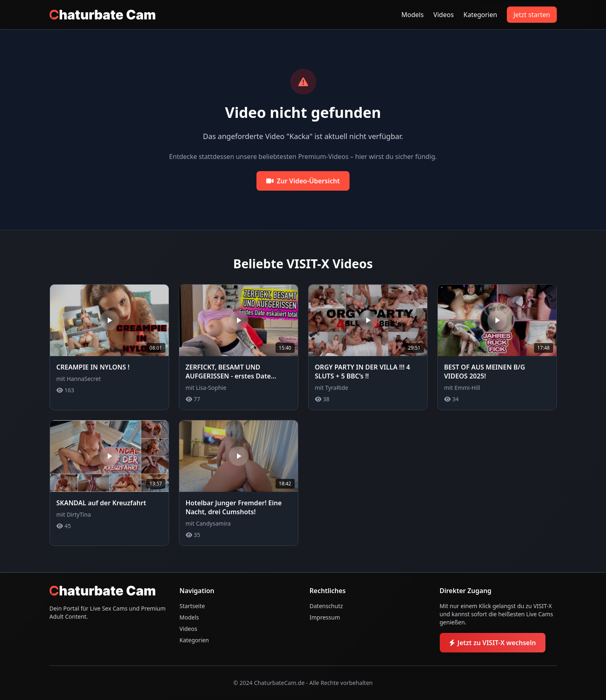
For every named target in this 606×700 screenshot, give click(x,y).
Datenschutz (326, 606)
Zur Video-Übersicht (303, 181)
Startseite (192, 606)
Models (413, 15)
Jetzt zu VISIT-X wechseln (493, 643)
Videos (443, 15)
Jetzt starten (532, 15)
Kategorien (480, 15)
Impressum (325, 617)
